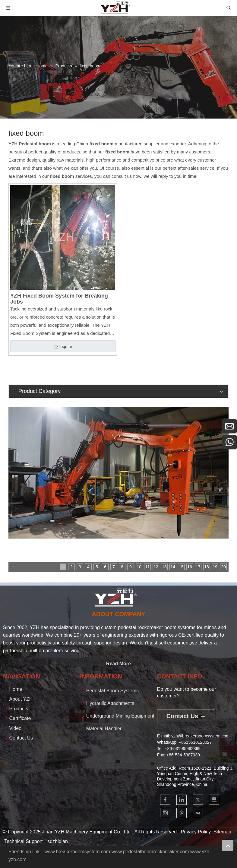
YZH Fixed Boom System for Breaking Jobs (59, 299)
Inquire (63, 347)
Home (16, 689)
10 (139, 567)
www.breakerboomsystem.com (77, 852)
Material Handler (104, 729)
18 (207, 567)
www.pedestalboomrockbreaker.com (150, 852)
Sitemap (222, 832)
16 (190, 567)
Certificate (20, 718)
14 (173, 567)
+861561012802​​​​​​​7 (195, 742)
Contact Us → (186, 716)
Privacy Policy (196, 832)
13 (164, 567)
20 (223, 567)
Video (15, 728)
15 (181, 567)
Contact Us (21, 738)
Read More (118, 664)
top (228, 845)
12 (156, 567)
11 (147, 567)
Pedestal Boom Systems (112, 691)
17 (198, 567)
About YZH (21, 699)
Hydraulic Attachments (110, 703)
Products (19, 709)
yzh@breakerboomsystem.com (200, 736)
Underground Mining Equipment (120, 716)
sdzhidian (58, 841)
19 (215, 567)
